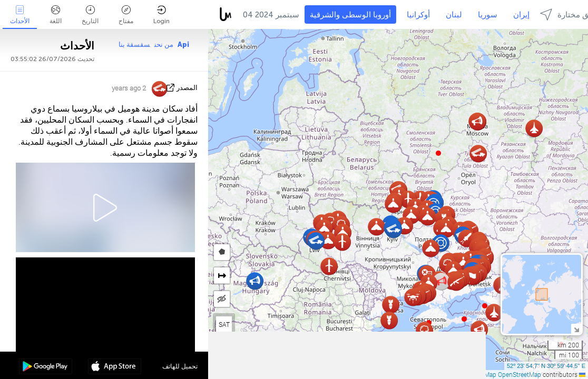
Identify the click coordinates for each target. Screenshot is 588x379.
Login (161, 15)
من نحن (164, 44)
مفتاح (126, 15)
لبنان (454, 15)
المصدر (187, 88)
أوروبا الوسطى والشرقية (350, 15)
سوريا (488, 15)
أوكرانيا (418, 15)
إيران (521, 15)
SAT (224, 324)
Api (183, 44)
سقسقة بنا (134, 44)
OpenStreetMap (520, 374)
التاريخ (90, 15)
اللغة (56, 15)
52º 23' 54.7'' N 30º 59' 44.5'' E (546, 366)
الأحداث (20, 15)
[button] (464, 319)
